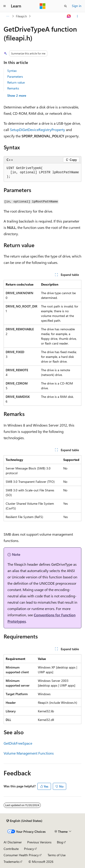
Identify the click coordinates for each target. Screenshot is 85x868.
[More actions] (77, 16)
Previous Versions (39, 842)
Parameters (15, 76)
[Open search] (66, 6)
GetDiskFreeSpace (18, 743)
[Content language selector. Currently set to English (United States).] (24, 821)
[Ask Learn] (69, 16)
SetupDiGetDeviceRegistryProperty (38, 130)
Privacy (29, 849)
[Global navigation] (5, 6)
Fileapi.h (21, 16)
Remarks (13, 88)
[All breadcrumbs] (8, 16)
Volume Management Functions (29, 753)
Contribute (11, 849)
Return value (16, 82)
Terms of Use (57, 855)
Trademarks (12, 862)
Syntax (12, 71)
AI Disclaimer (13, 842)
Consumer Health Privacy (21, 855)
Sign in (77, 6)
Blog (60, 842)
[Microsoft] (43, 6)
